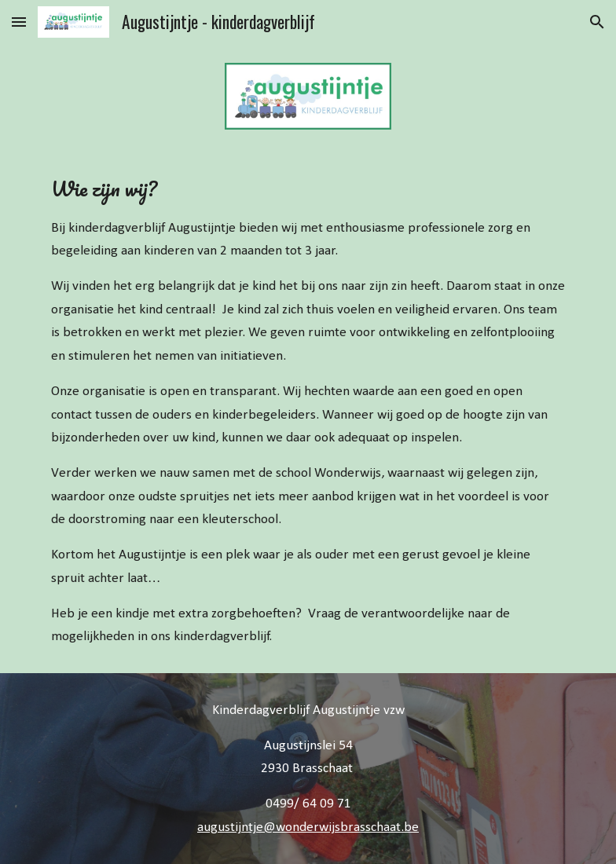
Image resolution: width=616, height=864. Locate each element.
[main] (308, 411)
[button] (19, 22)
